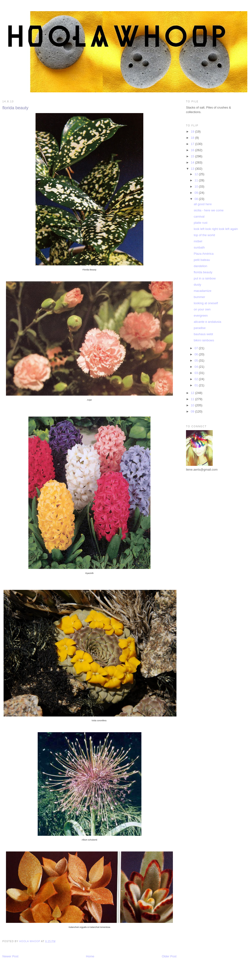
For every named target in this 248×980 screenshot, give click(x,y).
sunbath (199, 247)
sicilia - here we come (209, 210)
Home (90, 956)
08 (197, 199)
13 (193, 169)
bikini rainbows (204, 340)
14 (193, 162)
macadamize (202, 291)
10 (197, 187)
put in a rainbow (205, 278)
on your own (202, 309)
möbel (198, 241)
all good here (203, 204)
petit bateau (202, 260)
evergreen (201, 316)
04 (197, 367)
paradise (200, 328)
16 (193, 150)
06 (197, 354)
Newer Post (10, 956)
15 (193, 156)
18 (193, 138)
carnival (199, 216)
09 (197, 193)
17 (193, 144)
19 (193, 132)
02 (197, 379)
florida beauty (203, 272)
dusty (197, 285)
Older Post (169, 956)
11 (197, 180)
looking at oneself (206, 303)
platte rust (200, 223)
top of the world (204, 235)
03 (197, 373)
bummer (199, 297)
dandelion (200, 266)
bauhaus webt (203, 334)
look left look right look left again (216, 229)
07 (197, 348)
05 (197, 361)
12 (197, 174)
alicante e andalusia (207, 322)
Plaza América (204, 254)
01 (197, 385)
